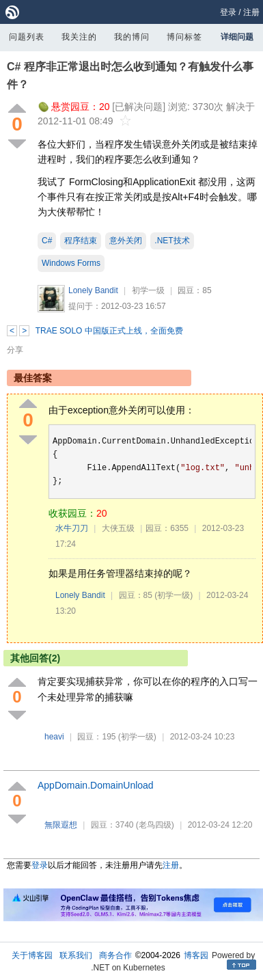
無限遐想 (61, 825)
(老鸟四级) (155, 825)
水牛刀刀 (72, 528)
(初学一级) (174, 595)
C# (47, 241)
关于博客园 (32, 955)
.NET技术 (172, 241)
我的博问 (132, 37)
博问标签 (184, 37)
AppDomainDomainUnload (96, 785)
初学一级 (148, 290)
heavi (54, 737)
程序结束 (81, 241)
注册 (251, 12)
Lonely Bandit (93, 290)
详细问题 (237, 37)
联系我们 (76, 955)
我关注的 (79, 37)
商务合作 (115, 955)
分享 (15, 350)
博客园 (196, 955)
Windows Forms (71, 263)
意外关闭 (126, 241)
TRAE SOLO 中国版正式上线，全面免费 (109, 331)
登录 (228, 12)
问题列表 (27, 37)
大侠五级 (118, 528)
